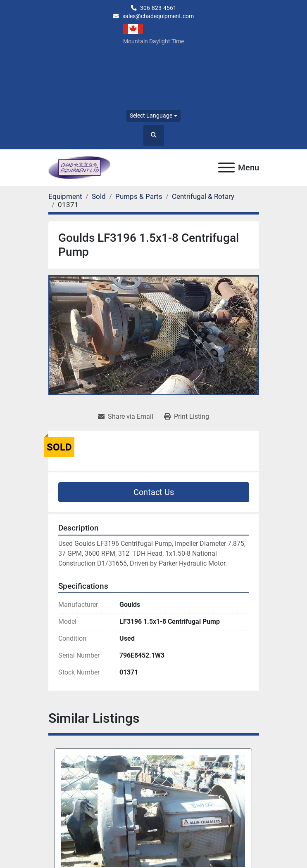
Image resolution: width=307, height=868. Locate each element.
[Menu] (226, 167)
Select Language (151, 116)
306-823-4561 (158, 8)
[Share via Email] (126, 417)
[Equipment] (65, 196)
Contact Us (154, 492)
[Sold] (99, 196)
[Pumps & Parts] (139, 196)
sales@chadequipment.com (158, 16)
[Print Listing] (187, 417)
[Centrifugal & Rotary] (203, 196)
